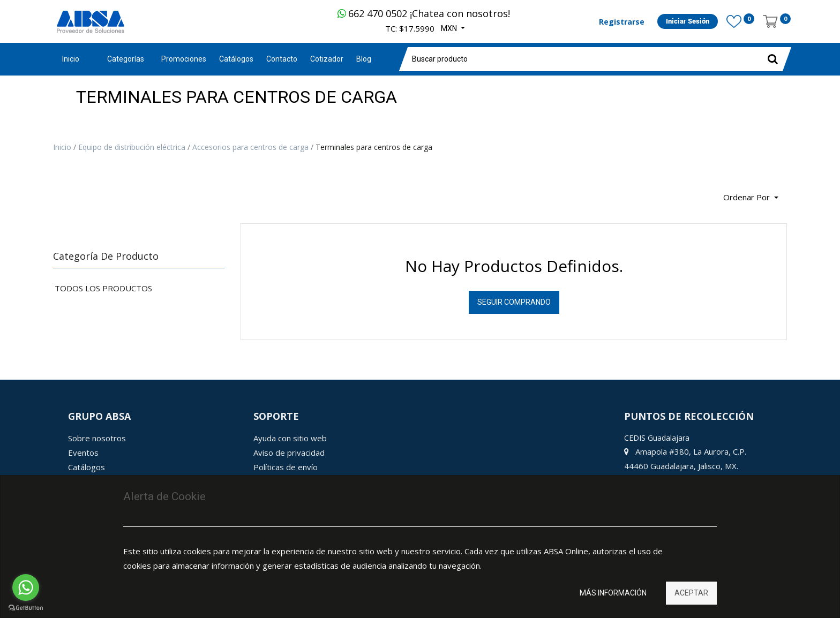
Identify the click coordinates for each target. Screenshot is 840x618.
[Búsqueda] (61, 194)
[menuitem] (184, 59)
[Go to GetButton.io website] (26, 608)
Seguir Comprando (514, 302)
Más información (613, 593)
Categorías (126, 59)
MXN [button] (450, 28)
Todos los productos (103, 288)
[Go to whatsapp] (26, 587)
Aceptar (691, 593)
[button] (751, 198)
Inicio (71, 59)
